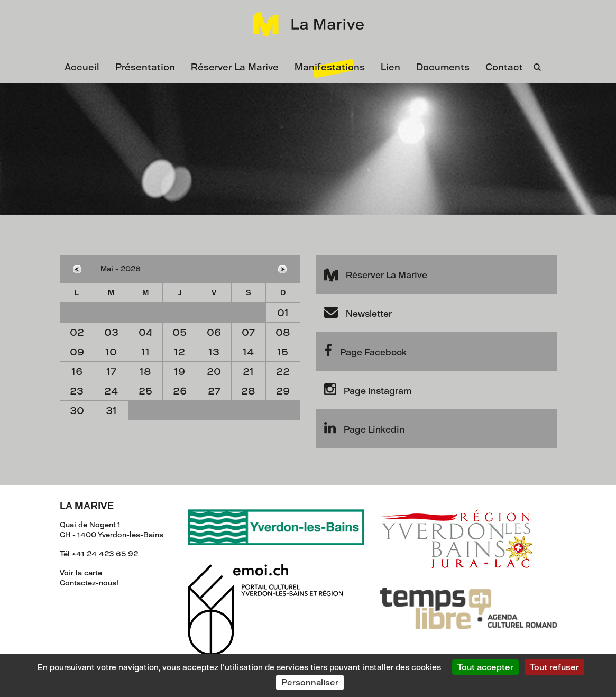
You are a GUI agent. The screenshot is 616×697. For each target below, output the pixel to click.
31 (111, 411)
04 (146, 332)
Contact (504, 67)
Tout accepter (485, 667)
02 (77, 332)
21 (248, 372)
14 (248, 352)
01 (283, 313)
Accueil (82, 67)
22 (283, 372)
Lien (390, 67)
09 (77, 352)
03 (111, 332)
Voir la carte (81, 573)
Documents (443, 67)
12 (180, 352)
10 (111, 352)
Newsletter (358, 312)
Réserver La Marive (235, 67)
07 (248, 332)
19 (180, 372)
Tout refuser (554, 667)
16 (77, 372)
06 (214, 332)
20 (214, 372)
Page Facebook (365, 351)
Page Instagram (368, 389)
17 (111, 372)
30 (77, 411)
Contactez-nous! (89, 583)
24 (111, 391)
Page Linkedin (364, 428)
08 (283, 332)
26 (180, 391)
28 (248, 391)
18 (145, 372)
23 (77, 391)
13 (214, 352)
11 (145, 352)
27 (214, 391)
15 (283, 352)
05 (180, 332)
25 (145, 391)
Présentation (145, 67)
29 (283, 391)
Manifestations (330, 67)
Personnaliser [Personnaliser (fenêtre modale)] (310, 682)
